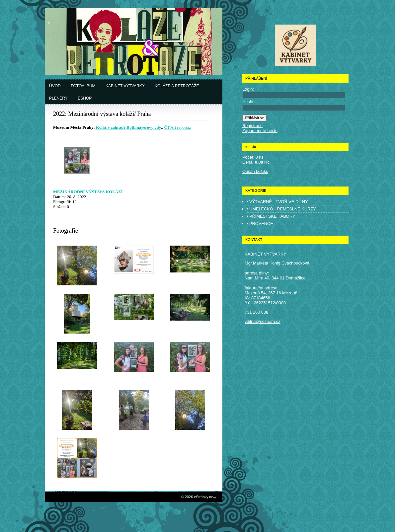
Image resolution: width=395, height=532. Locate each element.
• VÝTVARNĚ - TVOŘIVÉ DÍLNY (277, 202)
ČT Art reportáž (178, 127)
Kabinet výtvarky (125, 86)
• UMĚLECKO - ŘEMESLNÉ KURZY (281, 209)
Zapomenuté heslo (260, 131)
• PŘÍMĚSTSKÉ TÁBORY (271, 216)
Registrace (252, 126)
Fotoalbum (83, 86)
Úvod (55, 86)
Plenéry (58, 98)
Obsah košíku (255, 171)
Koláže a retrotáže (177, 86)
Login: (248, 89)
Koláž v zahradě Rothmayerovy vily (128, 127)
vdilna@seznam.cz (263, 321)
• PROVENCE (260, 224)
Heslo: (248, 102)
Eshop (85, 98)
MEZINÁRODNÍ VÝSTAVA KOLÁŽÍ (88, 192)
